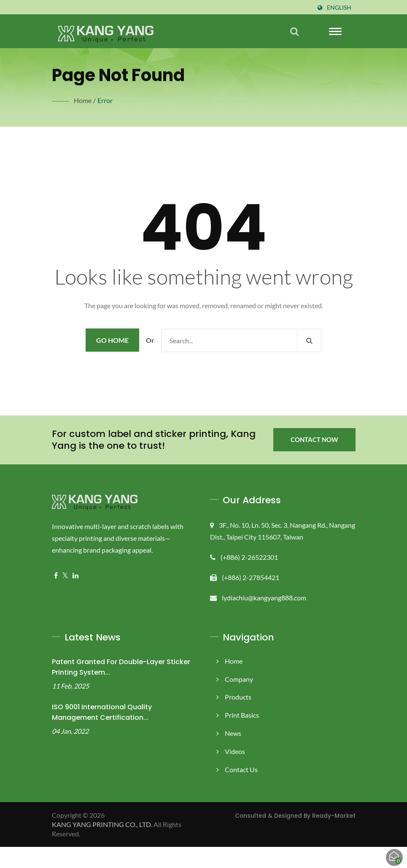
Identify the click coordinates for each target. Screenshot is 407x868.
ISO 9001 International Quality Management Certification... (102, 733)
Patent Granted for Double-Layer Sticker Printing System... (121, 688)
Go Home (112, 361)
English (339, 7)
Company (239, 700)
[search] (294, 31)
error (105, 100)
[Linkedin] (75, 597)
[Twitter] (65, 597)
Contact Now (314, 461)
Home (83, 100)
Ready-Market (334, 837)
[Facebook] (56, 597)
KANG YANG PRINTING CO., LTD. (105, 845)
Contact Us (241, 791)
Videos (235, 772)
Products (238, 718)
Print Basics (243, 736)
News (233, 754)
